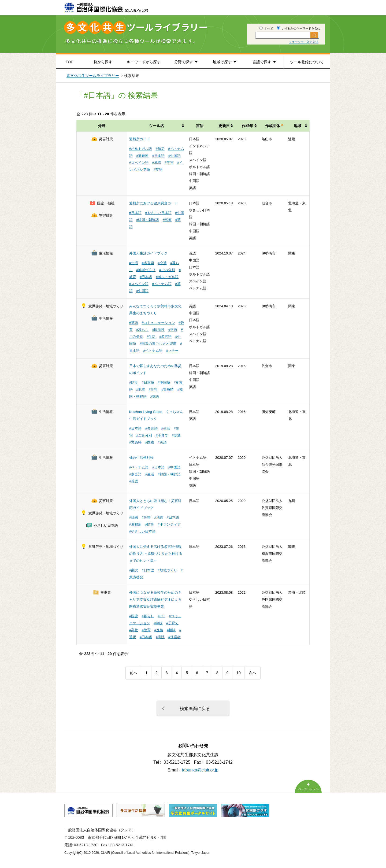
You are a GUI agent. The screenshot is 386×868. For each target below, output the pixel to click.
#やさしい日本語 (158, 213)
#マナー (172, 351)
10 (239, 673)
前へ (133, 673)
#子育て (162, 435)
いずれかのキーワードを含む (298, 28)
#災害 (169, 163)
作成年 (247, 126)
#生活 (134, 263)
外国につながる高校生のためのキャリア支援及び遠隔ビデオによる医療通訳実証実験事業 (155, 599)
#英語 (158, 170)
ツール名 (157, 126)
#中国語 (175, 156)
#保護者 (175, 637)
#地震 (156, 163)
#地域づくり (146, 270)
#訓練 (134, 517)
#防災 (160, 149)
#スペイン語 (139, 163)
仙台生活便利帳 (141, 458)
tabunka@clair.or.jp (200, 770)
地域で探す (222, 62)
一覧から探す (101, 62)
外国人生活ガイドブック (148, 253)
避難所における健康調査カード (154, 203)
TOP (70, 62)
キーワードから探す (144, 62)
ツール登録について (307, 62)
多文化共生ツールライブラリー (93, 76)
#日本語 (158, 156)
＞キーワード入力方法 (304, 42)
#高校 (134, 630)
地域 (298, 126)
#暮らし (142, 330)
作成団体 (273, 126)
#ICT (161, 616)
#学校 (158, 623)
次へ (253, 673)
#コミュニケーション (158, 323)
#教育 (146, 630)
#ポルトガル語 (141, 149)
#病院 (160, 637)
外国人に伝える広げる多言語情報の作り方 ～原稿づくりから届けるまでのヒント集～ (156, 554)
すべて (266, 28)
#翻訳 (134, 570)
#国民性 (158, 330)
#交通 (162, 263)
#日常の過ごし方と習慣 (158, 344)
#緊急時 (168, 389)
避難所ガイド (140, 139)
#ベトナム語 (162, 284)
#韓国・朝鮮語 (148, 220)
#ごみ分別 (167, 270)
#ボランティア (169, 524)
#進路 (159, 630)
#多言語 (148, 263)
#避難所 (142, 156)
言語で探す (262, 62)
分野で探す (184, 62)
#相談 (171, 630)
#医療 (167, 220)
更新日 (224, 126)
